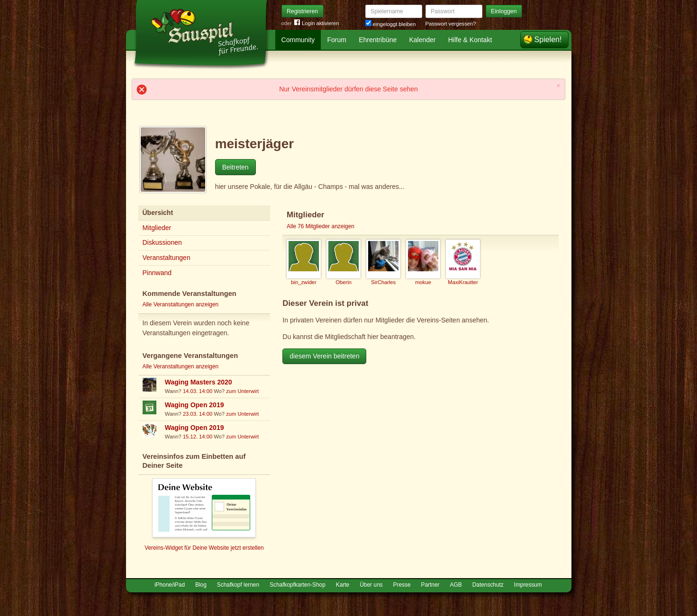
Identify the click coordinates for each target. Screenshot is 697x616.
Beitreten (235, 167)
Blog (201, 585)
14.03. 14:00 (198, 391)
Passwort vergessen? (451, 24)
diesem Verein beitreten (324, 356)
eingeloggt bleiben (391, 24)
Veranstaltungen (167, 258)
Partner (430, 585)
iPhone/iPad (170, 585)
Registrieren (302, 11)
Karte (343, 585)
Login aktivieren (317, 23)
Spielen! (548, 40)
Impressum (528, 585)
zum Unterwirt (242, 391)
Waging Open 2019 (195, 405)
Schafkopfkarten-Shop (298, 585)
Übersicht (158, 213)
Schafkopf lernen (238, 585)
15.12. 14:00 (198, 437)
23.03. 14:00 (198, 414)
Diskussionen (162, 242)
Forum (337, 40)
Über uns (371, 585)
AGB (456, 585)
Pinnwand (157, 273)
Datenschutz (488, 585)
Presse (402, 585)
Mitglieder (157, 228)
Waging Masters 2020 (199, 382)
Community (298, 40)
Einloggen (504, 11)
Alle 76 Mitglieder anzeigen (321, 226)
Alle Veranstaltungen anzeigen (181, 304)
